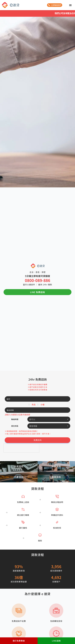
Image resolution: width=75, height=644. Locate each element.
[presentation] (22, 448)
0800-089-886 (38, 280)
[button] (70, 5)
